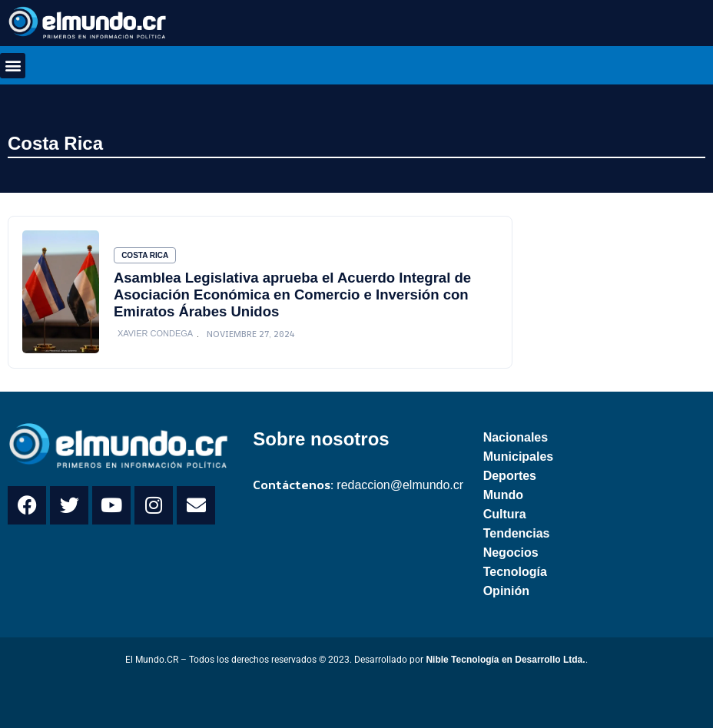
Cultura (505, 514)
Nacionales (516, 437)
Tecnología (515, 572)
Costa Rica (55, 143)
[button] (13, 66)
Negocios (511, 553)
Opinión (506, 591)
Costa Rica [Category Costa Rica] (145, 255)
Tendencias (517, 533)
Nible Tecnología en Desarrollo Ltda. (505, 660)
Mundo (503, 495)
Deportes (510, 476)
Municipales (519, 457)
